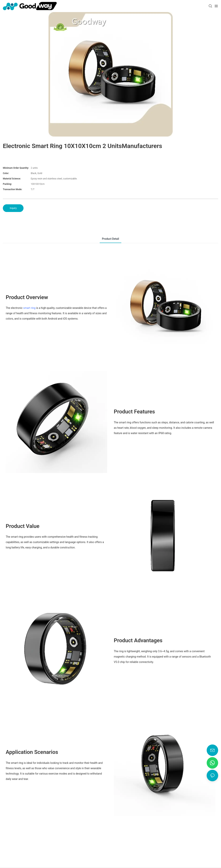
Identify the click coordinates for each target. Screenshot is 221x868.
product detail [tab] (110, 239)
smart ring (29, 308)
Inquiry (13, 208)
